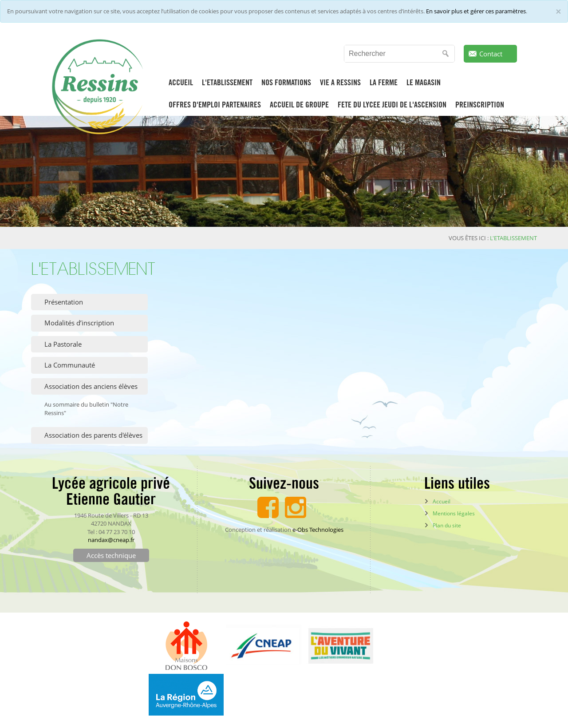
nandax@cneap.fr (111, 540)
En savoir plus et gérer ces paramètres (476, 11)
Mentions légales (454, 513)
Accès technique (111, 555)
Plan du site (447, 525)
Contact (491, 54)
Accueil (442, 501)
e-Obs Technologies (318, 530)
